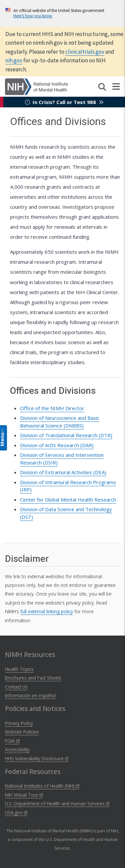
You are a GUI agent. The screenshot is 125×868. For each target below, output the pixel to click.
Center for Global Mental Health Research (68, 500)
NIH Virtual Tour (24, 795)
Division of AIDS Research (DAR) (57, 445)
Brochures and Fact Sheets (33, 678)
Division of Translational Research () (66, 435)
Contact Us (16, 687)
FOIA (12, 741)
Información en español (30, 695)
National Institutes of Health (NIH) (42, 786)
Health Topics (19, 669)
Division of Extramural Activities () (63, 472)
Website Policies (22, 732)
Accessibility (17, 749)
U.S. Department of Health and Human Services (57, 803)
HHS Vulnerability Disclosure (37, 758)
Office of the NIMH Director (52, 408)
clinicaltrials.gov (85, 52)
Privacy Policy (19, 723)
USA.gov (16, 812)
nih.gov (14, 60)
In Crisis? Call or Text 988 (64, 102)
